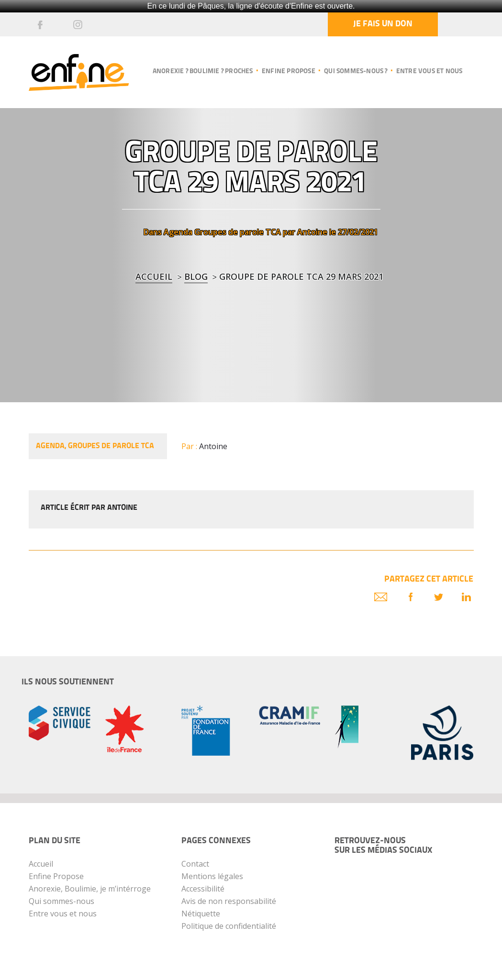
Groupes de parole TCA (238, 232)
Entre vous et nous (429, 72)
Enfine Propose (56, 876)
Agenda (178, 232)
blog (196, 276)
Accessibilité (203, 889)
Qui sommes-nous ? (356, 72)
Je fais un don (383, 24)
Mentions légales (212, 876)
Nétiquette (201, 914)
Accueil (154, 276)
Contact (195, 864)
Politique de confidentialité (229, 926)
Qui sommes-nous (61, 901)
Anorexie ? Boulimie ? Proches (203, 72)
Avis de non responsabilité (229, 901)
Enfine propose (289, 72)
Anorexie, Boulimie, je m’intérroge (90, 889)
